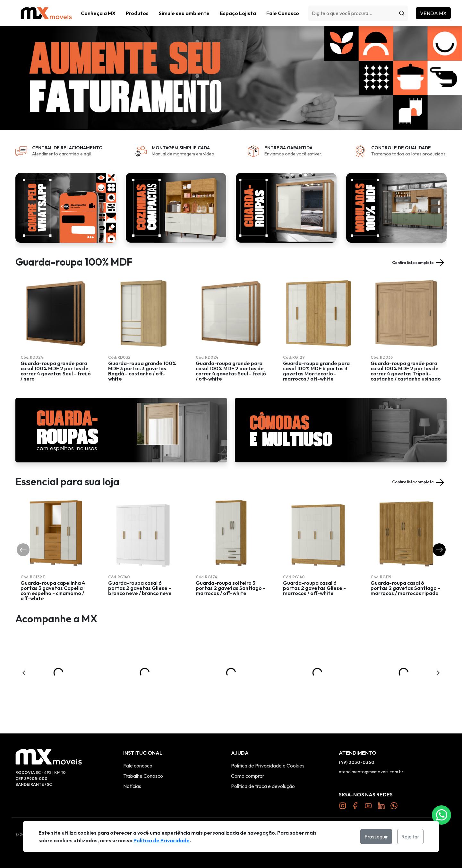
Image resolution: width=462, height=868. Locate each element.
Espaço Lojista (238, 13)
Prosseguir (376, 837)
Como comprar (248, 776)
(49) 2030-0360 (357, 762)
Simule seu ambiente (184, 13)
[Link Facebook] (355, 805)
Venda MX (433, 13)
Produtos (137, 13)
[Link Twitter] (381, 805)
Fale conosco (138, 766)
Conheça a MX (98, 13)
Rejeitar (410, 837)
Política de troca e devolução (263, 786)
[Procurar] (402, 13)
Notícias (132, 786)
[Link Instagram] (343, 805)
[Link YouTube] (368, 805)
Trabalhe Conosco (143, 776)
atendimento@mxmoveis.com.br (371, 772)
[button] (137, 13)
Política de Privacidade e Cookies (268, 766)
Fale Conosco (283, 13)
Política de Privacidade (162, 840)
